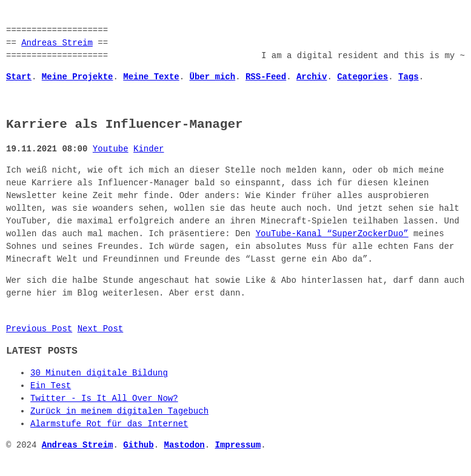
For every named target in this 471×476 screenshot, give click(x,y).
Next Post (101, 329)
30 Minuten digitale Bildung (99, 373)
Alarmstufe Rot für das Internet (109, 424)
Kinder (149, 149)
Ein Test (51, 386)
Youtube (111, 149)
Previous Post (39, 329)
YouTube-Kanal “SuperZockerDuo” (332, 234)
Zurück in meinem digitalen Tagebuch (119, 412)
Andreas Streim (57, 43)
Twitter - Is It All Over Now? (104, 399)
